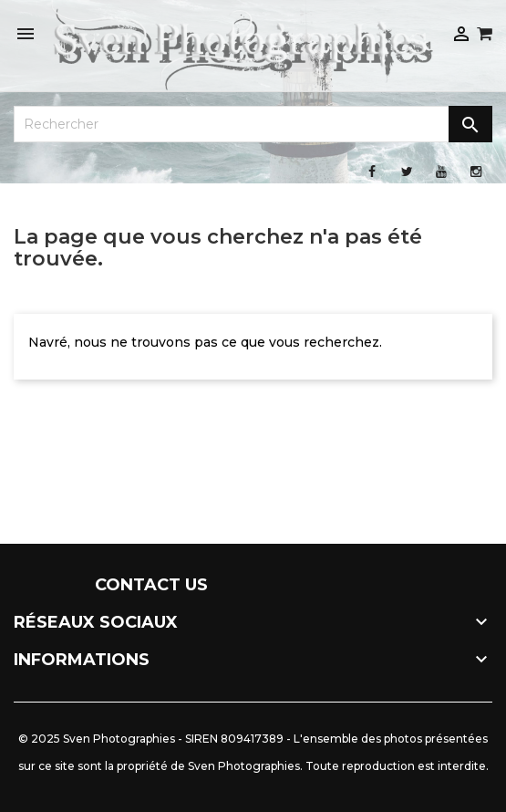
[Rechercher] (253, 124)
